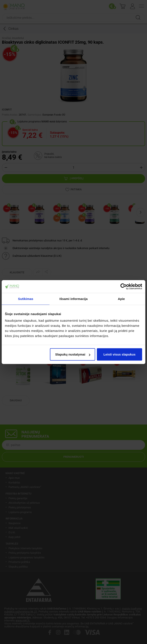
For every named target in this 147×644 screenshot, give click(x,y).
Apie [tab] (121, 299)
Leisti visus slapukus (119, 354)
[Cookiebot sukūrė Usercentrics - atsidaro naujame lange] (124, 286)
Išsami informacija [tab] (74, 299)
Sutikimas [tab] (26, 299)
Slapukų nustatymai (73, 354)
